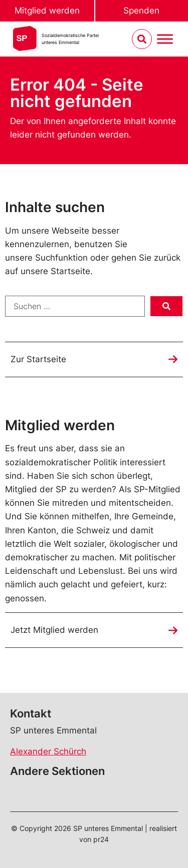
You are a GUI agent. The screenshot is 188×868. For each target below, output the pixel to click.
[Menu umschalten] (165, 39)
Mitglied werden (47, 11)
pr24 (101, 839)
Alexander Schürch (48, 751)
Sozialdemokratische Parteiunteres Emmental (70, 39)
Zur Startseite (38, 359)
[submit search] (166, 306)
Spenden (141, 11)
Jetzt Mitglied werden (54, 630)
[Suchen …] (75, 306)
